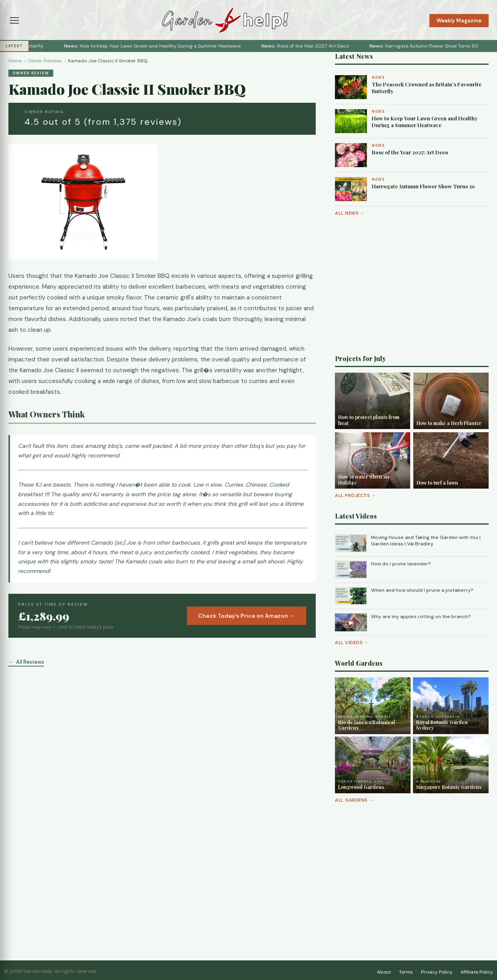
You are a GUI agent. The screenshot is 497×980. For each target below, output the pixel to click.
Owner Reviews (45, 61)
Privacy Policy (437, 972)
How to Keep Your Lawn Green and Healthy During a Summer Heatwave (170, 46)
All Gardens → (354, 800)
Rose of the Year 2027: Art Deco (323, 46)
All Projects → (355, 495)
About (384, 972)
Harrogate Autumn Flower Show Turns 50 (442, 46)
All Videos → (352, 643)
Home (15, 61)
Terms (406, 972)
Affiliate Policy (477, 972)
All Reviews (30, 662)
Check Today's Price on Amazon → (246, 616)
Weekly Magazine (459, 21)
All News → (350, 213)
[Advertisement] (412, 285)
